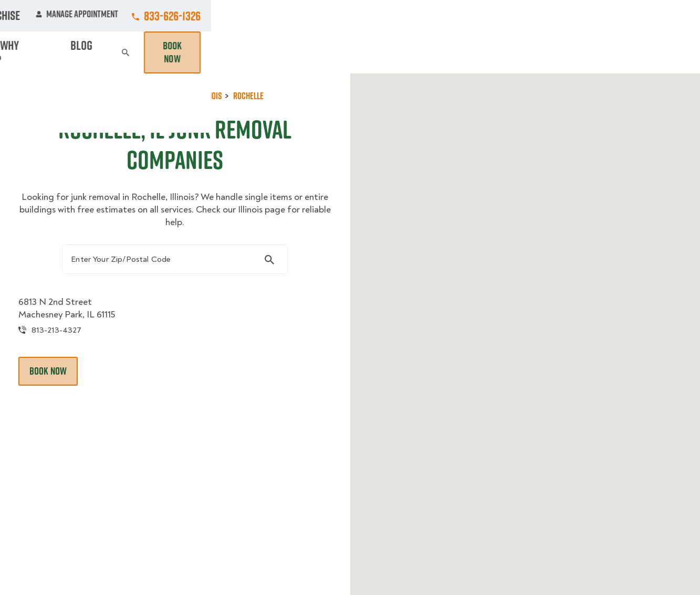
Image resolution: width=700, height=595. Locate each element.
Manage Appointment (566, 16)
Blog (580, 52)
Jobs (194, 16)
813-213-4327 (80, 357)
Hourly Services (421, 52)
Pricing (488, 52)
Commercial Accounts (266, 16)
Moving (187, 52)
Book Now (660, 52)
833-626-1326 (661, 16)
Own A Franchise (475, 16)
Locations (347, 16)
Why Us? (537, 52)
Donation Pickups (331, 52)
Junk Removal (248, 52)
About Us (405, 16)
